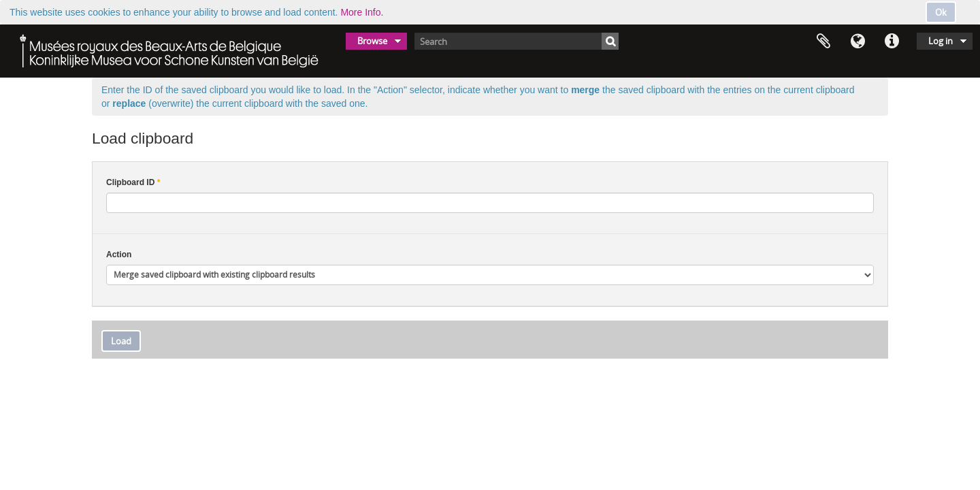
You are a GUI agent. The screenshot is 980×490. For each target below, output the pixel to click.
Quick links (892, 42)
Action (119, 255)
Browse (372, 41)
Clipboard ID (133, 182)
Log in (941, 41)
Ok (941, 12)
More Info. (362, 12)
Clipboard (823, 42)
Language (857, 42)
